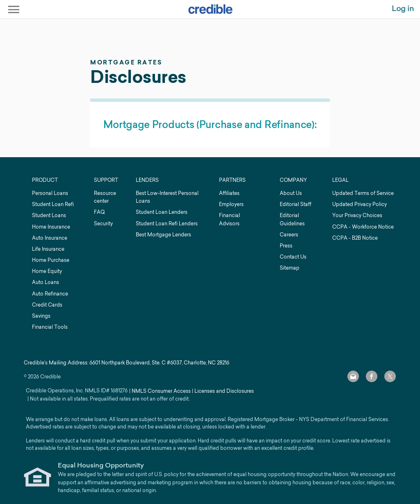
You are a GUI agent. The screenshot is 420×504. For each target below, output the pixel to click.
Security (103, 223)
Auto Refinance (50, 294)
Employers (231, 204)
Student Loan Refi (53, 204)
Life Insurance (48, 249)
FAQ (99, 212)
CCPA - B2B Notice (355, 238)
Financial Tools (50, 327)
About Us (291, 193)
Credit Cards (47, 305)
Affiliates (229, 193)
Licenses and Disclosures (224, 391)
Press (286, 246)
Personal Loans (50, 193)
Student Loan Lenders (162, 212)
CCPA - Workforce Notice (363, 227)
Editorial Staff (296, 204)
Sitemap (290, 268)
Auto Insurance (50, 238)
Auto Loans (46, 282)
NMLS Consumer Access (161, 391)
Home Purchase (51, 260)
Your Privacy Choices (357, 215)
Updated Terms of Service (363, 193)
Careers (289, 235)
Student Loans (49, 215)
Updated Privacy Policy (360, 204)
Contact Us (293, 257)
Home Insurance (51, 227)
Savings (41, 316)
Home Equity (47, 271)
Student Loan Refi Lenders (167, 223)
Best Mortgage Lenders (163, 235)
